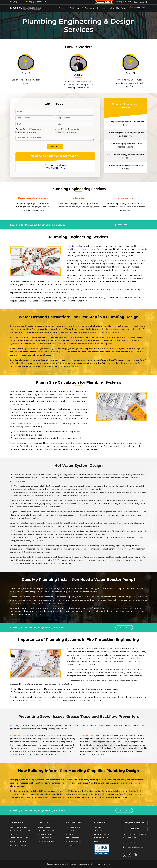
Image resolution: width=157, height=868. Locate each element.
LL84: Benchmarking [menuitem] (46, 838)
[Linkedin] (124, 855)
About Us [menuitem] (114, 8)
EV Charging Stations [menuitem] (47, 831)
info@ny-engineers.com (37, 2)
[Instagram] (135, 855)
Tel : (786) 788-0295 (17, 2)
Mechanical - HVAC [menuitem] (74, 827)
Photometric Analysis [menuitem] (19, 838)
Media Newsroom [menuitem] (102, 834)
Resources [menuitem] (101, 8)
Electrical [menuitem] (70, 831)
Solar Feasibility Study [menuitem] (48, 834)
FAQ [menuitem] (96, 842)
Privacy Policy (95, 864)
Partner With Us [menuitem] (101, 838)
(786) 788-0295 (55, 168)
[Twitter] (130, 855)
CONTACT (135, 829)
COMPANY (101, 822)
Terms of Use (106, 864)
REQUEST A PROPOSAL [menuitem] (138, 8)
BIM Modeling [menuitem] (72, 845)
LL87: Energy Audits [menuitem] (46, 842)
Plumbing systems (76, 246)
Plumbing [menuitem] (70, 834)
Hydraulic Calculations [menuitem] (20, 831)
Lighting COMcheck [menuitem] (18, 845)
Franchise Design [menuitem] (73, 842)
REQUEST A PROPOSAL (135, 823)
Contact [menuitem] (125, 8)
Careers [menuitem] (98, 827)
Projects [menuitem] (74, 8)
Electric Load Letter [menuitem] (18, 827)
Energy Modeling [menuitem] (45, 827)
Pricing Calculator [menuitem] (123, 2)
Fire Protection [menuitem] (73, 838)
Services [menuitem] (62, 8)
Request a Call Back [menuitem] (104, 2)
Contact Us (124, 225)
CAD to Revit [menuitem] (15, 834)
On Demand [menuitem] (87, 8)
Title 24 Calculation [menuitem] (18, 842)
